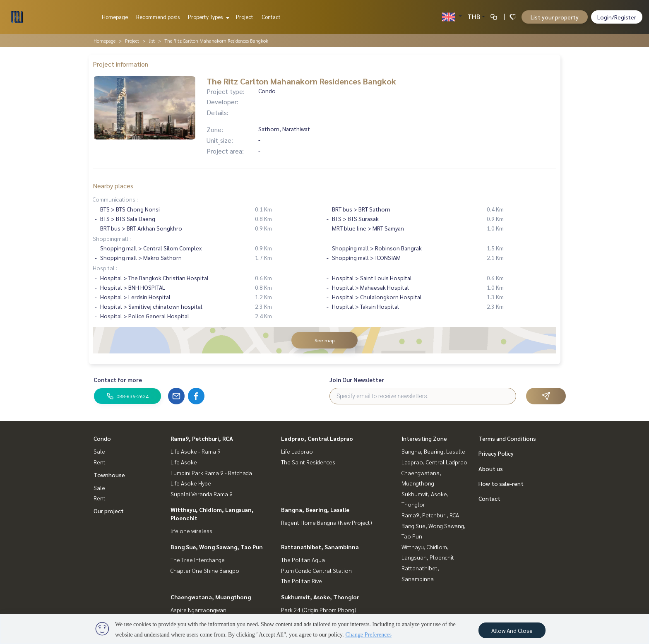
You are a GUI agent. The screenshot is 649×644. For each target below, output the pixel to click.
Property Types (208, 17)
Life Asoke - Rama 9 (196, 451)
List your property (555, 17)
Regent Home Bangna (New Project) (327, 522)
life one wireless (191, 531)
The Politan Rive (302, 581)
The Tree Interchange (198, 560)
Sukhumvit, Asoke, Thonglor (320, 597)
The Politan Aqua (303, 560)
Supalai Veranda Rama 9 (202, 494)
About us (491, 469)
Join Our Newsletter (357, 380)
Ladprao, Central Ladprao (317, 438)
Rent (100, 462)
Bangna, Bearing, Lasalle (315, 509)
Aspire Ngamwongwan (198, 610)
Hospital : (105, 268)
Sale (99, 451)
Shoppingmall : (112, 238)
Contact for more (118, 380)
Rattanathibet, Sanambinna (320, 547)
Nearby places (113, 186)
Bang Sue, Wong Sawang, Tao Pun (217, 547)
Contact (271, 17)
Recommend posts (158, 17)
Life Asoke (184, 462)
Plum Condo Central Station (316, 570)
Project (245, 17)
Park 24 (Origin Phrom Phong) (319, 610)
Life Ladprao (297, 451)
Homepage (115, 17)
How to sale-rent (501, 483)
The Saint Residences (308, 462)
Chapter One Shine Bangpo (205, 570)
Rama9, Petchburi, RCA (202, 438)
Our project (109, 511)
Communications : (115, 199)
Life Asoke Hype (191, 483)
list (152, 41)
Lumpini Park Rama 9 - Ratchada (211, 473)
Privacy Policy (496, 453)
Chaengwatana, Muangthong (211, 597)
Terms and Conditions (507, 438)
